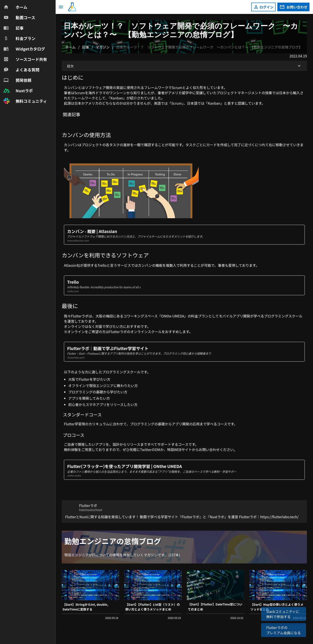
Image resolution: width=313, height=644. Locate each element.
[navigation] (28, 54)
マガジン (103, 47)
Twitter (146, 449)
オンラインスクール (146, 332)
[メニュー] (61, 7)
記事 (86, 47)
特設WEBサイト (180, 449)
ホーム (70, 47)
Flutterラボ (80, 316)
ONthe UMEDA (173, 316)
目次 (184, 66)
